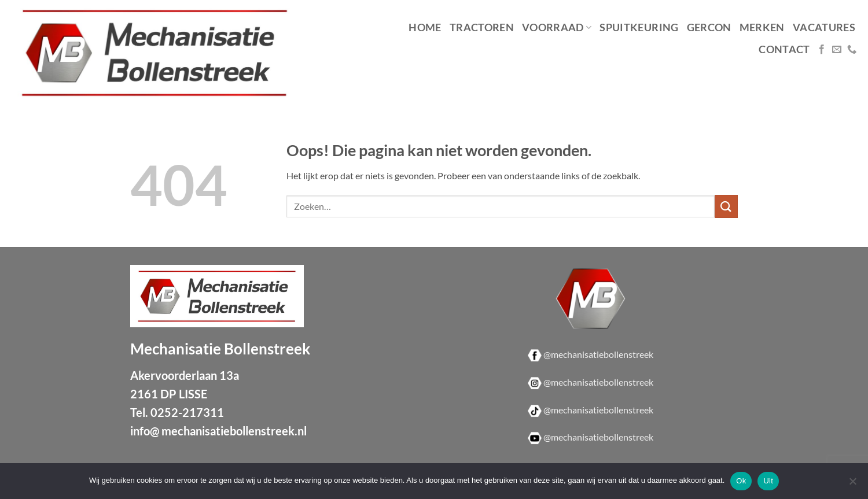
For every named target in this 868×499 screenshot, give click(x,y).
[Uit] (852, 485)
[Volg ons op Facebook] (822, 50)
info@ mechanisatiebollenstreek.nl (218, 431)
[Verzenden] (726, 206)
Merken (762, 27)
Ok (741, 481)
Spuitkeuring (639, 27)
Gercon (709, 27)
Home (425, 27)
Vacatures (824, 27)
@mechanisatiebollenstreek (598, 354)
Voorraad (557, 27)
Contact (784, 49)
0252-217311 (187, 412)
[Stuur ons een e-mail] (837, 50)
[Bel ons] (852, 50)
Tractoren (482, 27)
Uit (768, 481)
